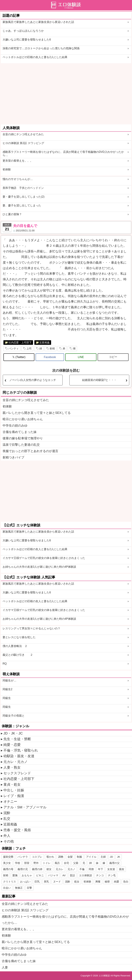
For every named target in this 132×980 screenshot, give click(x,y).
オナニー (10, 802)
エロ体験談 (86, 875)
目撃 (29, 888)
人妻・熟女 (12, 767)
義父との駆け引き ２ (18, 655)
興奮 (98, 882)
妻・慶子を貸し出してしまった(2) (24, 197)
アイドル (91, 857)
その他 (9, 841)
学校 (18, 863)
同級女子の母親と (14, 716)
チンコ (100, 875)
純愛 (117, 882)
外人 (7, 836)
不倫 (82, 869)
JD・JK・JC (13, 733)
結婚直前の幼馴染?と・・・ (99, 380)
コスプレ (37, 857)
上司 (29, 348)
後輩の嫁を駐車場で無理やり (23, 438)
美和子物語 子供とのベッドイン (23, 188)
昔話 (72, 875)
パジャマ (53, 875)
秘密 (107, 882)
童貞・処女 (12, 784)
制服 (79, 857)
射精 (52, 348)
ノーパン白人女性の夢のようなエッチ (33, 380)
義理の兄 (23, 869)
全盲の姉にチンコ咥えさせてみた (23, 134)
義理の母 (8, 869)
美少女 (7, 863)
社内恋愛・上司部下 (20, 342)
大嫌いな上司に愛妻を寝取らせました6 (27, 40)
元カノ (71, 869)
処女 (77, 882)
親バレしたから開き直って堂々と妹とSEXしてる (37, 413)
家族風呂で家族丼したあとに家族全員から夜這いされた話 (38, 22)
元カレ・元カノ (15, 762)
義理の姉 (37, 869)
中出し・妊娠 (14, 790)
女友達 (111, 869)
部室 (27, 863)
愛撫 (15, 875)
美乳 (46, 882)
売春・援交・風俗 (17, 830)
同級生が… (9, 680)
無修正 (19, 888)
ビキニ (40, 875)
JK (119, 857)
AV (64, 875)
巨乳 (37, 882)
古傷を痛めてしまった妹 (20, 432)
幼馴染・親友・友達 (19, 756)
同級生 (7, 698)
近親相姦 (45, 342)
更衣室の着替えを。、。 (18, 161)
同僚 (91, 869)
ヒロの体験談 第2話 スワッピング (23, 143)
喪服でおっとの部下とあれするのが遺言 (30, 451)
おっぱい (25, 882)
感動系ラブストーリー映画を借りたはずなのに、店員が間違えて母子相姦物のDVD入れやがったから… (63, 154)
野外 (36, 863)
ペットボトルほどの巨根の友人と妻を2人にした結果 (35, 57)
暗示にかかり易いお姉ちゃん (23, 419)
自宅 (67, 863)
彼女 (49, 869)
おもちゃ (27, 875)
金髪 (70, 857)
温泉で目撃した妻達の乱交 (21, 445)
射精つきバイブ (13, 457)
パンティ (14, 348)
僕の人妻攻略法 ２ (15, 646)
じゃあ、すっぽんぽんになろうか (23, 31)
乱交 (7, 819)
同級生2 (7, 689)
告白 (126, 882)
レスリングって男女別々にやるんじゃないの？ (31, 628)
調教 (61, 857)
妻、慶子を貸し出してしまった (22, 205)
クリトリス (10, 882)
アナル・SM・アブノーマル (25, 807)
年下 (101, 869)
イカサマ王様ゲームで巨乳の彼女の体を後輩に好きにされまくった (44, 558)
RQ (5, 664)
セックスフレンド (17, 773)
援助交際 (8, 857)
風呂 (57, 863)
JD (111, 857)
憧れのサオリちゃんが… (18, 179)
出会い (7, 888)
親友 (122, 869)
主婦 (103, 857)
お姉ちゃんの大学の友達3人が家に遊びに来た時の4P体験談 (39, 567)
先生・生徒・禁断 (17, 739)
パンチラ (23, 857)
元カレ (60, 869)
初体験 (7, 169)
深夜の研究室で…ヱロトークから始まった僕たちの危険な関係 (41, 48)
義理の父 (114, 863)
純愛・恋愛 (12, 745)
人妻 (5, 967)
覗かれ (50, 857)
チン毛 (112, 875)
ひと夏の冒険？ (12, 214)
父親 (76, 863)
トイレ (47, 863)
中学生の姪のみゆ (15, 426)
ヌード (57, 882)
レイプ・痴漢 (14, 796)
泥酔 (7, 813)
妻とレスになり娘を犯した (19, 637)
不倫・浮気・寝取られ (21, 750)
